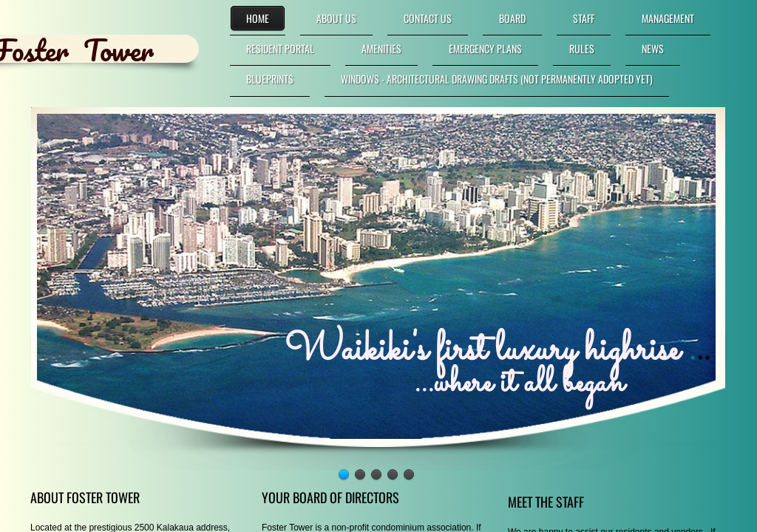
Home (258, 18)
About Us (336, 18)
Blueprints (270, 79)
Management (668, 18)
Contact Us (428, 18)
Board (512, 18)
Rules (582, 48)
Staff (584, 18)
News (653, 48)
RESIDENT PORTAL (280, 48)
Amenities (381, 48)
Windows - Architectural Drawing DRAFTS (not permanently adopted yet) (497, 79)
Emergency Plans (485, 48)
